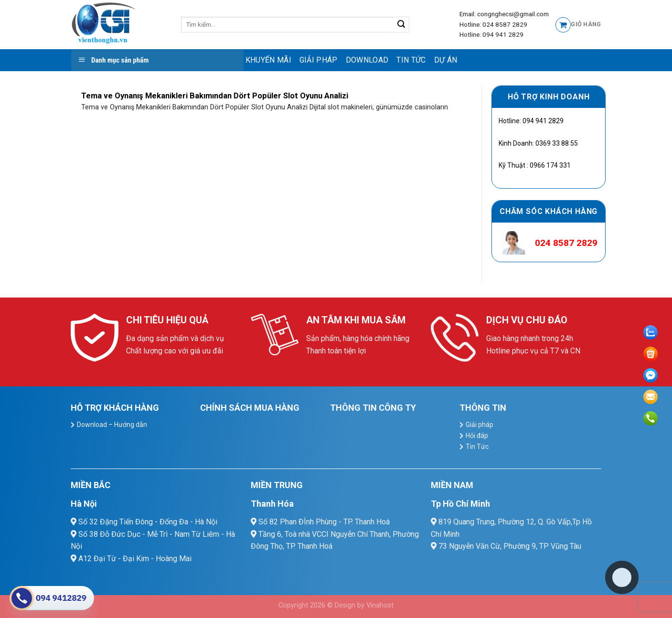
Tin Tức (411, 60)
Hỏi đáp (477, 436)
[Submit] (401, 25)
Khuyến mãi (268, 60)
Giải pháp (319, 60)
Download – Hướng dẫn (112, 425)
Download (367, 60)
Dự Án (446, 60)
